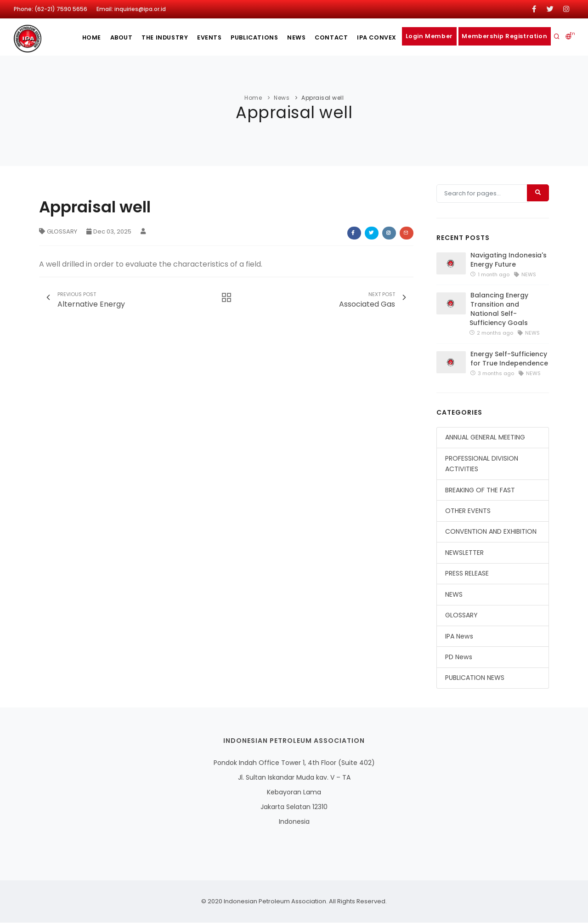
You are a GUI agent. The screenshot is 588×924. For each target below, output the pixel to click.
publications (240, 37)
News (286, 37)
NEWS (454, 595)
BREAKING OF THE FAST (480, 491)
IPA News (459, 637)
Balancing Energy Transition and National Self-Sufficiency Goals (499, 310)
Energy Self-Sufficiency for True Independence (509, 359)
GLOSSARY (58, 231)
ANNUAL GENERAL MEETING (485, 439)
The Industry (144, 37)
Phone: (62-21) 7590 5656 (51, 9)
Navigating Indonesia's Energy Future (509, 261)
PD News (459, 658)
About (97, 37)
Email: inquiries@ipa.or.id (131, 9)
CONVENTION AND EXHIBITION (491, 533)
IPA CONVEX (373, 37)
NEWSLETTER (464, 554)
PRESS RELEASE (467, 575)
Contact (324, 37)
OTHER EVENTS (468, 512)
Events (192, 37)
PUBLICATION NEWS (475, 679)
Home (63, 37)
